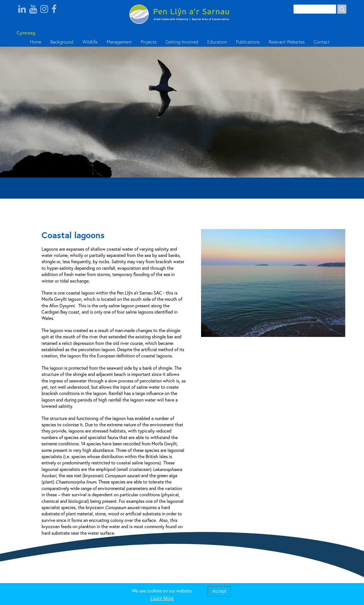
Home (36, 42)
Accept (219, 591)
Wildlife (90, 42)
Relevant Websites (287, 42)
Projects (149, 42)
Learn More (162, 599)
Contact (322, 42)
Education (217, 42)
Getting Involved (182, 42)
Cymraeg (25, 33)
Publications (248, 42)
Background (62, 42)
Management (119, 42)
